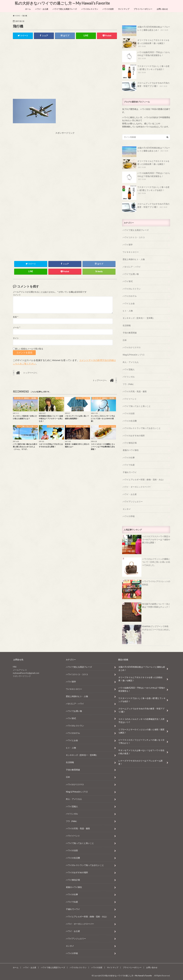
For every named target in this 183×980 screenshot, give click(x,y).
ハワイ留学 (128, 245)
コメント (17, 295)
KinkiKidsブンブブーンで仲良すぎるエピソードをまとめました (156, 629)
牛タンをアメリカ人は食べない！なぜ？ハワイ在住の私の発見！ (141, 752)
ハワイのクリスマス (132, 347)
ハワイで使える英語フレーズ (65, 9)
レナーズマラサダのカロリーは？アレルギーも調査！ (140, 762)
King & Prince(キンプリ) (133, 355)
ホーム (28, 9)
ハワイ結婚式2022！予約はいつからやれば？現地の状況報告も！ (146, 56)
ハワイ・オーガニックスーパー (137, 487)
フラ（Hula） (129, 384)
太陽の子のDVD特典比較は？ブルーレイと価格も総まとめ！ (146, 31)
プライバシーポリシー (143, 9)
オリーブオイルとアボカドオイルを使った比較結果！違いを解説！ (146, 43)
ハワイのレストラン (90, 9)
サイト (16, 338)
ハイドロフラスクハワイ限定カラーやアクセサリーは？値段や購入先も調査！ (156, 539)
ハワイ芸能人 (129, 369)
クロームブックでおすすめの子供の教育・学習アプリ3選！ (146, 86)
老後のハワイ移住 (131, 450)
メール (17, 327)
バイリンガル (129, 377)
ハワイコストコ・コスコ (134, 237)
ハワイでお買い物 (131, 274)
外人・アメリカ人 (131, 362)
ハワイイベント (130, 399)
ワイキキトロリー (131, 252)
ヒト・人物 (128, 311)
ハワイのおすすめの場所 (134, 436)
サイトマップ (124, 9)
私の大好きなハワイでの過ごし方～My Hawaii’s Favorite (63, 3)
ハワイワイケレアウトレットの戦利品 (156, 583)
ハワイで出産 (129, 465)
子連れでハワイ (130, 472)
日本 (125, 340)
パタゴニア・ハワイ (132, 267)
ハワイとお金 (129, 303)
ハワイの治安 (108, 9)
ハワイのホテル (130, 296)
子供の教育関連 (130, 333)
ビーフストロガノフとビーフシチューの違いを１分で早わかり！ (141, 742)
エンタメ (127, 509)
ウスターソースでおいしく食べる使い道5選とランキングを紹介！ (146, 72)
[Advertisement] (65, 71)
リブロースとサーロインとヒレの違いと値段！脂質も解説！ (141, 731)
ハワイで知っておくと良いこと (137, 406)
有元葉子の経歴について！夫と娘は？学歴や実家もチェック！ (156, 605)
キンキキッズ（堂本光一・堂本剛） (139, 318)
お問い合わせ (162, 9)
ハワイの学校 (129, 516)
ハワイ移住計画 (130, 443)
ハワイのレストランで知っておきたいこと (142, 428)
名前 (16, 317)
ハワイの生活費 (130, 421)
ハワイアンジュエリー (133, 501)
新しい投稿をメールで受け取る (29, 349)
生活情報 (127, 325)
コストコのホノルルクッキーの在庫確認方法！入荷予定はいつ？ (141, 721)
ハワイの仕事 (129, 458)
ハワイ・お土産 (42, 9)
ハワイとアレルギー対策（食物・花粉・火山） (144, 480)
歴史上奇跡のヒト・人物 (134, 259)
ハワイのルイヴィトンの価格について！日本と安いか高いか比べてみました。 (156, 562)
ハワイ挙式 (128, 281)
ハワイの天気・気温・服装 (135, 391)
